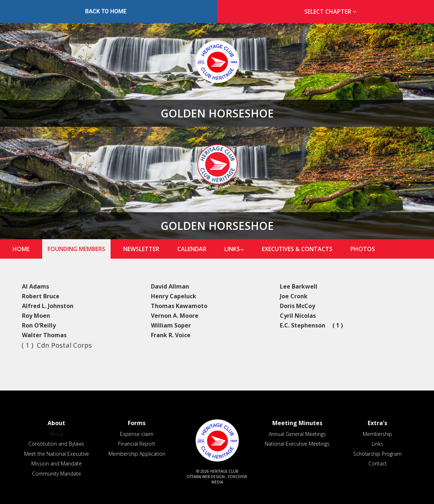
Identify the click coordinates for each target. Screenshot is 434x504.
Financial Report (137, 444)
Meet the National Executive (57, 454)
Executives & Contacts (297, 249)
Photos (363, 249)
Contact (378, 463)
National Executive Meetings (297, 444)
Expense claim (137, 434)
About (56, 434)
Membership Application (137, 454)
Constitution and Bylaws (56, 444)
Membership (377, 434)
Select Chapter (332, 12)
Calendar (192, 249)
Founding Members (76, 249)
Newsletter (141, 249)
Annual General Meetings (297, 434)
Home (21, 249)
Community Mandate (57, 474)
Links (232, 249)
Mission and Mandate (57, 463)
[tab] (328, 12)
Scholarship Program (377, 454)
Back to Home (106, 11)
